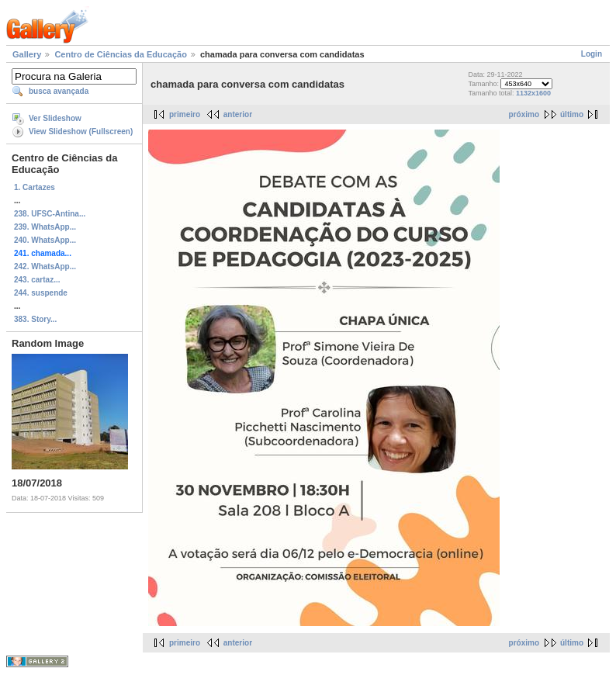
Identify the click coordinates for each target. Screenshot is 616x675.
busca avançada (59, 91)
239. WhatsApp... (45, 227)
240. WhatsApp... (45, 240)
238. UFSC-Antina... (50, 214)
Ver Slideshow (55, 118)
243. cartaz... (37, 280)
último (572, 114)
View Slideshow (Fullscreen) (81, 132)
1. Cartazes (35, 187)
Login (592, 54)
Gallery (27, 54)
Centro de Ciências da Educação (121, 54)
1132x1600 (533, 93)
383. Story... (35, 319)
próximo (524, 114)
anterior (238, 114)
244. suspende (41, 293)
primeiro (185, 114)
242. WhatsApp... (45, 267)
